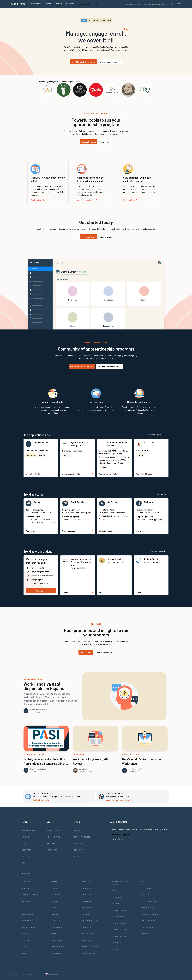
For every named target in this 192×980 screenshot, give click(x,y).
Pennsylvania (119, 910)
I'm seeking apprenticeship (110, 366)
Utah (145, 882)
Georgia (26, 947)
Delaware (27, 934)
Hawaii (55, 882)
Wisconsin (148, 927)
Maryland (57, 940)
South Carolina (78, 502)
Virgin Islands (150, 901)
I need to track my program (83, 62)
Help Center (53, 837)
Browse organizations (159, 551)
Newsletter (53, 830)
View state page (41, 531)
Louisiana (57, 927)
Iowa (54, 908)
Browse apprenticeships (158, 434)
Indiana (56, 901)
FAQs (24, 843)
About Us (77, 830)
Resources (27, 850)
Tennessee (118, 943)
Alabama (26, 882)
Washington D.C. (151, 914)
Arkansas (27, 908)
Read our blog (86, 652)
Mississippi (88, 888)
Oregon (116, 904)
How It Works (29, 830)
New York (87, 940)
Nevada (86, 914)
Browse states (162, 494)
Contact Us (78, 856)
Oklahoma (117, 897)
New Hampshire (90, 921)
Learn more (105, 142)
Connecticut (28, 927)
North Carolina (90, 947)
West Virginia (149, 921)
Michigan (148, 502)
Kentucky (57, 921)
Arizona (26, 901)
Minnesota (87, 882)
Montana (87, 901)
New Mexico (88, 934)
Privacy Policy (80, 843)
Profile (78, 592)
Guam (24, 953)
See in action (130, 200)
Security (77, 850)
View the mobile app (87, 200)
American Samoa (30, 895)
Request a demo (89, 142)
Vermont (147, 888)
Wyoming (147, 934)
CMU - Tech (150, 442)
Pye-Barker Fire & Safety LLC (79, 444)
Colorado (27, 921)
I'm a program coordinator (82, 366)
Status (25, 856)
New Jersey (88, 927)
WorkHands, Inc (42, 442)
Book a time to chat (43, 800)
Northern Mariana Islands (122, 883)
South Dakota (119, 936)
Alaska (25, 888)
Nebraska (87, 908)
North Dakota (89, 953)
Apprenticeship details (41, 474)
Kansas (55, 914)
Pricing (25, 837)
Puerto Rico (118, 917)
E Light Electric (152, 559)
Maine (55, 934)
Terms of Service (81, 837)
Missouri (86, 895)
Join (24, 863)
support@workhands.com (119, 800)
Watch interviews (104, 652)
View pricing (105, 237)
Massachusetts (60, 947)
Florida (26, 940)
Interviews (53, 850)
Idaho (55, 888)
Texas (37, 502)
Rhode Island (119, 923)
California (112, 502)
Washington (149, 908)
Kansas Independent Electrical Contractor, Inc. (81, 562)
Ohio (114, 891)
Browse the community (110, 62)
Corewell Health (115, 559)
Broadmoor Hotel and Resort (118, 444)
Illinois (56, 895)
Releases (52, 843)
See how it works (39, 200)
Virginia (147, 895)
